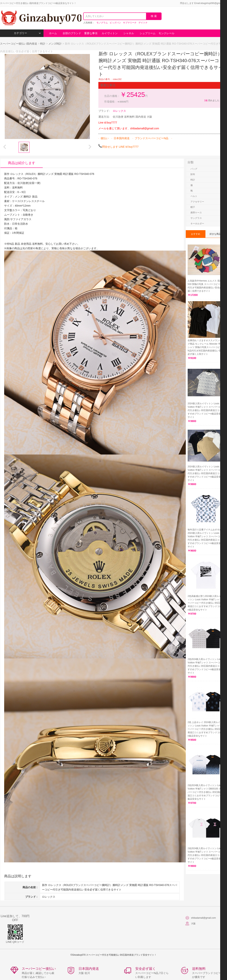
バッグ (194, 169)
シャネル (129, 33)
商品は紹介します (22, 163)
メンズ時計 (55, 44)
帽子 (193, 207)
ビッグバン (115, 23)
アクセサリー (197, 202)
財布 (193, 174)
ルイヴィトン (110, 33)
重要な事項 (91, 33)
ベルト (194, 196)
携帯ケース (196, 213)
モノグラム (102, 23)
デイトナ (143, 23)
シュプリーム (148, 33)
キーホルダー (197, 224)
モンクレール (166, 33)
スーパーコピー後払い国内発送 (19, 44)
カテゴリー (27, 33)
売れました (212, 100)
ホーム (53, 33)
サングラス (196, 218)
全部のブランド (72, 33)
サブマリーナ (130, 23)
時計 (43, 44)
